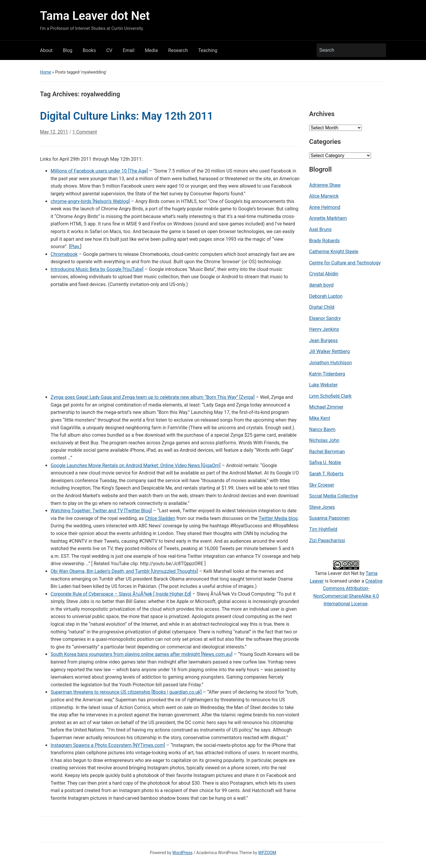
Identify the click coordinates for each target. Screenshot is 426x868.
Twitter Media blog (278, 518)
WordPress (183, 853)
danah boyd (321, 285)
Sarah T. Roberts (326, 474)
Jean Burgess (323, 340)
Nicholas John (324, 440)
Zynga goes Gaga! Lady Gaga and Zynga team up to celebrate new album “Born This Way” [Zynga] (153, 397)
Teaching (208, 50)
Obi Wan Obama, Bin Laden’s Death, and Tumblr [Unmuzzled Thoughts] (124, 571)
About (46, 50)
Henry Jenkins (324, 329)
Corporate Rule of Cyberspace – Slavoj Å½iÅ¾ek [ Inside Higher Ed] (121, 594)
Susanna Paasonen (329, 518)
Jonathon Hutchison (330, 363)
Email (129, 50)
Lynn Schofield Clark (330, 396)
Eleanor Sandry (325, 318)
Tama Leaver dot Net (95, 16)
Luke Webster (323, 385)
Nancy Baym (322, 429)
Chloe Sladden (160, 518)
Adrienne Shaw (325, 185)
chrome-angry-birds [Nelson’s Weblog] (90, 201)
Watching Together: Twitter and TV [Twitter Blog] (101, 511)
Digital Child (322, 307)
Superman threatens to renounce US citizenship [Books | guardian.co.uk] (126, 692)
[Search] (346, 50)
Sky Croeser (322, 485)
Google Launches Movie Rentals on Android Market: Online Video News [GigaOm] (136, 465)
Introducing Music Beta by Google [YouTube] (97, 269)
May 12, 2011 (54, 132)
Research (178, 50)
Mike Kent (320, 418)
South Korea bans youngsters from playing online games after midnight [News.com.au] (142, 654)
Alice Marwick (324, 196)
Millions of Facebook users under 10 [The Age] (99, 171)
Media (151, 50)
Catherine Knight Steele (334, 252)
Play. (75, 247)
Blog (68, 50)
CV (109, 50)
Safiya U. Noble (325, 463)
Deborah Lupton (326, 296)
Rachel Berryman (327, 452)
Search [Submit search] (379, 50)
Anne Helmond (325, 207)
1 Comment (85, 134)
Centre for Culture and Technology (345, 263)
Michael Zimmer (326, 407)
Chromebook (64, 254)
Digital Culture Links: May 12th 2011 (127, 116)
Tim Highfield (323, 529)
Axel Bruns (320, 229)
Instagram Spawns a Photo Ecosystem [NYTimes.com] (108, 745)
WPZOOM (267, 853)
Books (89, 50)
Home (46, 72)
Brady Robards (325, 241)
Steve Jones (322, 507)
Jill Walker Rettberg (329, 351)
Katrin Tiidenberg (327, 374)
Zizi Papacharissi (327, 541)
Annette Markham (328, 218)
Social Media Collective (334, 496)
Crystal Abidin (324, 274)
